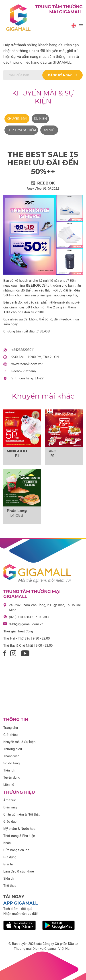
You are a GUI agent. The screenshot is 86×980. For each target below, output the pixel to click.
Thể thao (10, 886)
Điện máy (10, 807)
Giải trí (8, 864)
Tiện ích (9, 770)
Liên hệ (9, 785)
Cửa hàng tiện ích (16, 850)
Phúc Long (17, 511)
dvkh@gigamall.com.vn (26, 624)
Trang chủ (11, 728)
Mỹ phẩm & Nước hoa (19, 829)
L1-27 (39, 378)
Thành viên (11, 756)
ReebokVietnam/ (24, 371)
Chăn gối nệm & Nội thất (21, 814)
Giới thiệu (10, 735)
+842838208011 (23, 350)
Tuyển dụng (12, 778)
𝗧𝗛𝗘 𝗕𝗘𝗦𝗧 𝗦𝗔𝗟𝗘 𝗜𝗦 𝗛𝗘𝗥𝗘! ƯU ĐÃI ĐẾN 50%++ (43, 163)
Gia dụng (10, 857)
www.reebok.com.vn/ (27, 364)
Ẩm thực (10, 800)
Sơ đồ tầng (11, 763)
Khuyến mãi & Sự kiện (43, 97)
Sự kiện (40, 119)
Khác (7, 843)
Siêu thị (9, 879)
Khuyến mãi (17, 119)
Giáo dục (10, 822)
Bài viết (49, 130)
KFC (52, 451)
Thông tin (16, 720)
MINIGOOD (17, 451)
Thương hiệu (13, 749)
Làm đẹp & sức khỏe (19, 871)
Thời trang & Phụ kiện (19, 836)
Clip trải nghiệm (21, 130)
